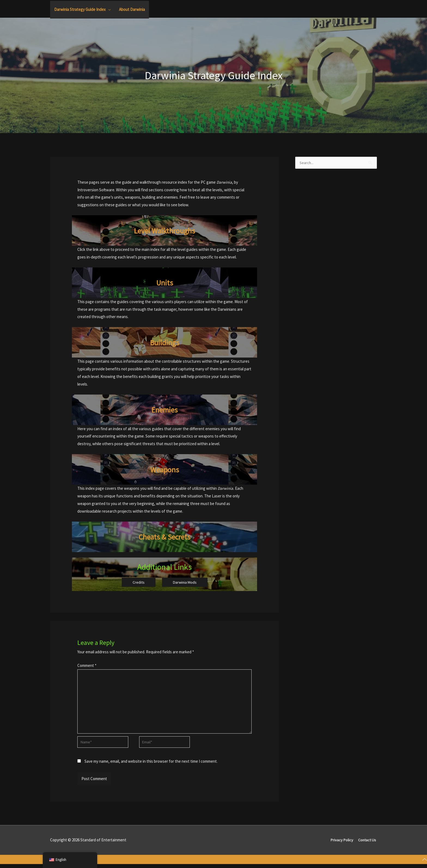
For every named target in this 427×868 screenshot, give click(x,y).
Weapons (164, 469)
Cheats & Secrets (165, 537)
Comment (87, 666)
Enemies (165, 410)
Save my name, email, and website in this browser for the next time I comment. (151, 765)
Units (165, 282)
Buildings (165, 342)
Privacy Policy (341, 844)
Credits (138, 582)
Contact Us (367, 844)
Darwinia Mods (185, 582)
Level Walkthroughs (164, 230)
